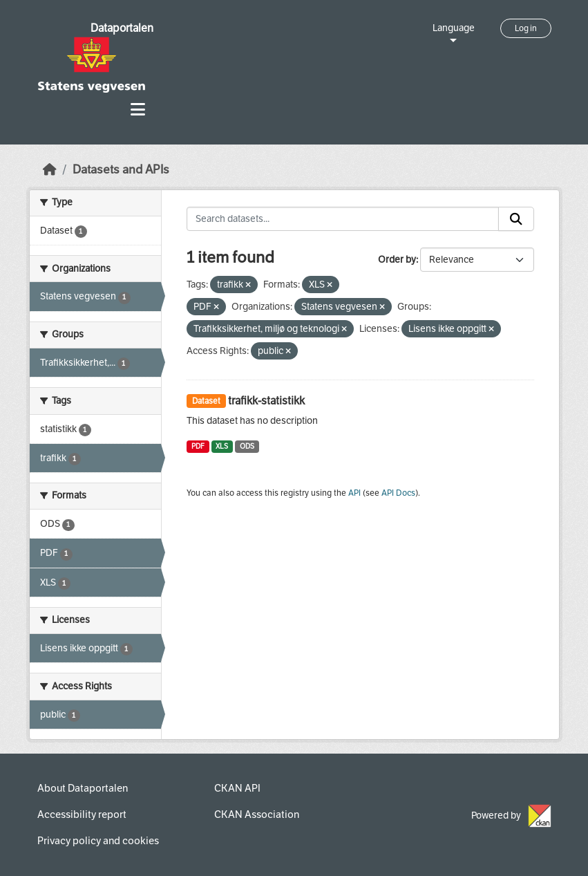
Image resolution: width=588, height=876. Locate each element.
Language (454, 28)
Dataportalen (122, 28)
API (354, 493)
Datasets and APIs (121, 170)
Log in (526, 28)
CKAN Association (257, 814)
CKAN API (237, 788)
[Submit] (516, 219)
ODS (247, 446)
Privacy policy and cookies (98, 841)
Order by (397, 260)
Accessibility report (82, 814)
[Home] (50, 170)
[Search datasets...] (343, 219)
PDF (198, 446)
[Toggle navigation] (138, 110)
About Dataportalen (83, 788)
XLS (222, 446)
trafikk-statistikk (266, 401)
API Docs (398, 493)
